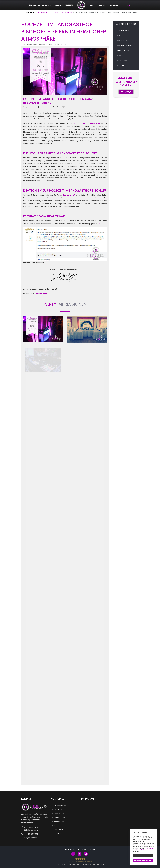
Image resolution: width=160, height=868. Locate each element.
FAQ (56, 826)
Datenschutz (69, 849)
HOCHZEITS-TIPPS (124, 45)
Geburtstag (59, 817)
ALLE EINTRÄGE (123, 31)
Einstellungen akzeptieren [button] (143, 860)
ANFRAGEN (126, 92)
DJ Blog (57, 834)
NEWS (120, 36)
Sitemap (93, 849)
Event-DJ (58, 809)
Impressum (82, 849)
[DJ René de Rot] (81, 5)
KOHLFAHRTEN (123, 50)
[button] (43, 329)
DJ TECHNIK (122, 60)
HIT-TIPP (121, 65)
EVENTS (120, 55)
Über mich (58, 830)
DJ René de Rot (42, 294)
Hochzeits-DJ (60, 805)
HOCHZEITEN (122, 41)
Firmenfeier (59, 813)
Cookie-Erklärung (142, 850)
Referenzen (59, 821)
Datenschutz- (149, 848)
